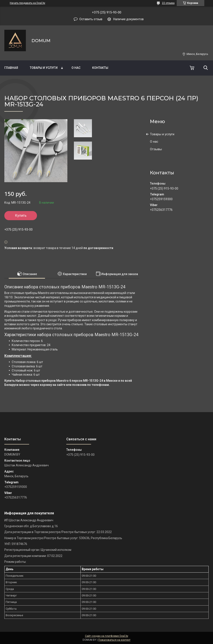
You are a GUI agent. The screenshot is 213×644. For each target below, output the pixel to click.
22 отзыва (168, 3)
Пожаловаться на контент (114, 640)
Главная (11, 68)
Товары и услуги (44, 68)
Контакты (100, 68)
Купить (21, 215)
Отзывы (156, 149)
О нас (76, 68)
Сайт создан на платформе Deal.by (107, 636)
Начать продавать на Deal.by (27, 3)
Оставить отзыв (91, 19)
